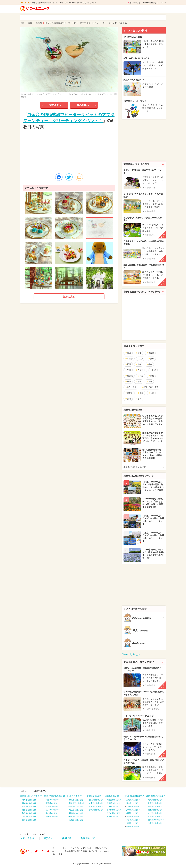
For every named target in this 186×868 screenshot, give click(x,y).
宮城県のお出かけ (29, 803)
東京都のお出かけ (76, 800)
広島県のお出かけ (133, 800)
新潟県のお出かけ (53, 806)
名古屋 (150, 353)
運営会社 (48, 838)
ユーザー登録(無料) (148, 3)
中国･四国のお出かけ (134, 796)
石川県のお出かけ (53, 810)
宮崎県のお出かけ (155, 817)
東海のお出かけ (94, 796)
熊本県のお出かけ (155, 810)
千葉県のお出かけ (76, 806)
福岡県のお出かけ (155, 800)
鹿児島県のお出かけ (156, 820)
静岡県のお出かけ (96, 810)
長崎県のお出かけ (155, 806)
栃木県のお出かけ (76, 817)
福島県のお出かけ (29, 820)
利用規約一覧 (88, 838)
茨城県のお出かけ (76, 820)
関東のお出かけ (75, 796)
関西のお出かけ (112, 796)
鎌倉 (139, 382)
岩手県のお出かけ (29, 810)
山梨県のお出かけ (53, 803)
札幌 (153, 370)
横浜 (128, 353)
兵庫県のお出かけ (114, 806)
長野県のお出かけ (53, 800)
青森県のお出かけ (29, 806)
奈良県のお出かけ (114, 810)
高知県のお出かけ (133, 820)
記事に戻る (69, 297)
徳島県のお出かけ (133, 827)
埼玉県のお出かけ (76, 810)
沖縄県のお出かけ (155, 823)
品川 (128, 370)
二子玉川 (140, 370)
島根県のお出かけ (133, 813)
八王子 (129, 359)
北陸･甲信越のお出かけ (55, 796)
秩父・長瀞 (131, 387)
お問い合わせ (27, 838)
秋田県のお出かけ (29, 813)
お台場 (129, 376)
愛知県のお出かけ (96, 800)
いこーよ (27, 3)
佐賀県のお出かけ (155, 803)
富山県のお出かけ (53, 813)
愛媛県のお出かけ (133, 817)
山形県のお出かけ (29, 817)
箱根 (139, 353)
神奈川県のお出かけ (77, 803)
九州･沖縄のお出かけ (156, 796)
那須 (128, 364)
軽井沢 (129, 393)
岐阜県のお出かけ (96, 803)
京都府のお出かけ (114, 803)
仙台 (149, 364)
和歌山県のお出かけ (115, 813)
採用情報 (67, 838)
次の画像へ (83, 105)
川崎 (139, 364)
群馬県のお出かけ (76, 813)
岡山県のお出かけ (133, 803)
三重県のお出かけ (96, 806)
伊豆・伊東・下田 (150, 387)
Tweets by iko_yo (131, 654)
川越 (140, 393)
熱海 (128, 382)
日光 (140, 376)
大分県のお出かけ (155, 813)
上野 (149, 382)
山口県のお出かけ (133, 806)
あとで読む (134, 3)
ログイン (162, 3)
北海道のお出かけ (29, 800)
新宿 (151, 376)
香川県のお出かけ (133, 823)
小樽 (139, 399)
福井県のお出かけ (53, 817)
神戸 (151, 359)
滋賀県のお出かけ (114, 817)
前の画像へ (55, 105)
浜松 (128, 399)
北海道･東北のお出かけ (31, 796)
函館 (151, 393)
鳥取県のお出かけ (133, 810)
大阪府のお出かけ (114, 800)
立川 (140, 359)
